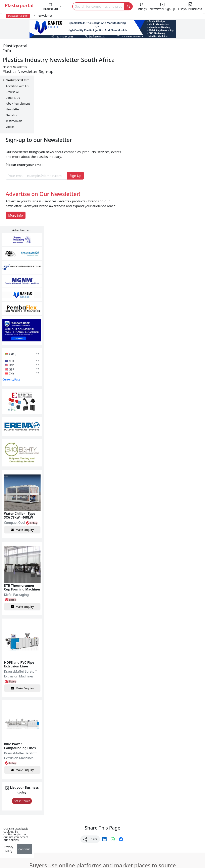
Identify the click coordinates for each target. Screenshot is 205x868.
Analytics (152, 854)
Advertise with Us (17, 72)
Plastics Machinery (91, 813)
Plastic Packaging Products (97, 797)
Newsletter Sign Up (27, 789)
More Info (102, 726)
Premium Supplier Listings (161, 813)
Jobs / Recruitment (18, 89)
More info (50, 143)
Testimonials (14, 106)
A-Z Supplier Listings (156, 805)
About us (132, 854)
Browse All (12, 77)
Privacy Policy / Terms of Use (97, 854)
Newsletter (13, 95)
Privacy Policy (9, 849)
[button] (53, 7)
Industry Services (90, 842)
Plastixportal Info (18, 16)
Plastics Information (28, 797)
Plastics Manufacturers (94, 781)
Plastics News (23, 781)
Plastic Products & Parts (94, 789)
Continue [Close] (24, 849)
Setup (169, 854)
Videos (10, 112)
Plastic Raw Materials (93, 805)
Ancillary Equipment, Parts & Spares (98, 823)
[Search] (98, 6)
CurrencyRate (174, 213)
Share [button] (90, 671)
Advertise (187, 854)
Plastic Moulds (88, 834)
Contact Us (13, 83)
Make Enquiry (184, 361)
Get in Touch (184, 633)
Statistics (11, 101)
